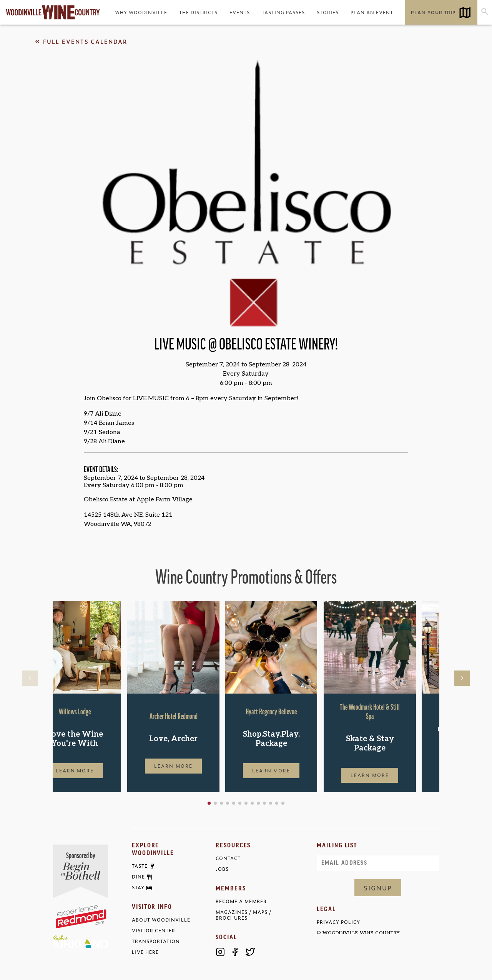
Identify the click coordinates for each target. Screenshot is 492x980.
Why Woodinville (141, 12)
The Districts (198, 12)
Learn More (99, 770)
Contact (228, 858)
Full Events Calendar (81, 42)
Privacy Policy (338, 922)
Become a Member (241, 901)
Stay (138, 888)
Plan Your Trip (433, 12)
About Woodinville (161, 920)
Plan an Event (372, 12)
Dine (138, 877)
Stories (328, 12)
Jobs (222, 869)
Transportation (156, 941)
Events (240, 12)
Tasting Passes (283, 12)
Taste (140, 866)
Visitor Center (154, 931)
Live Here (145, 952)
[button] (234, 803)
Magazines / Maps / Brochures (244, 915)
